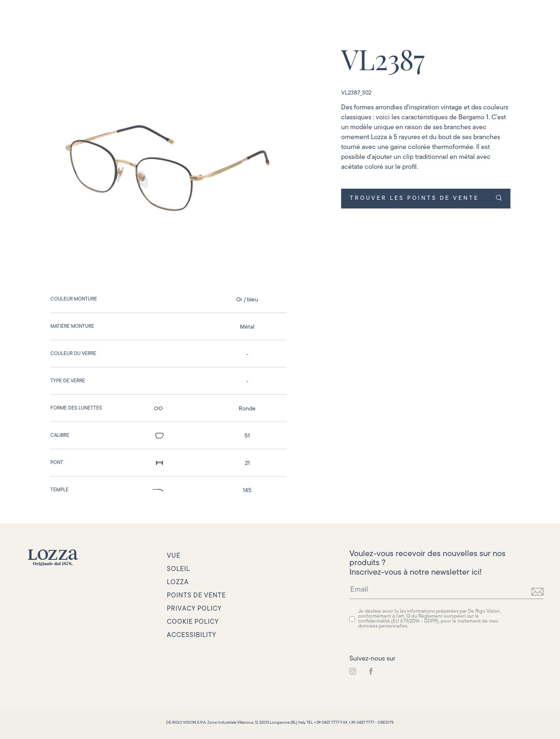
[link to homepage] (53, 558)
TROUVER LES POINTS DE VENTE (426, 198)
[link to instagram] (353, 672)
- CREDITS (384, 723)
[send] (537, 592)
